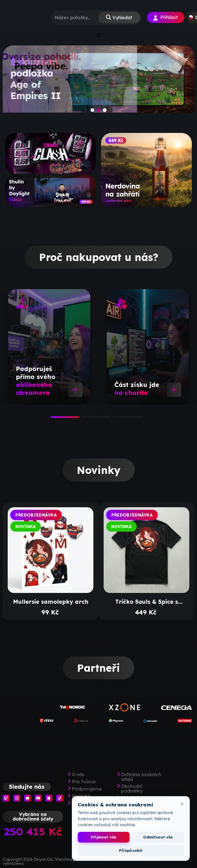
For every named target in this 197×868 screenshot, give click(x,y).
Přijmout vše (104, 837)
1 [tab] (53, 419)
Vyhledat (122, 18)
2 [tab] (85, 419)
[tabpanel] (49, 347)
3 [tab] (117, 419)
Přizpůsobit (131, 850)
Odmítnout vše (158, 837)
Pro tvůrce (84, 782)
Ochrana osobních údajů (141, 777)
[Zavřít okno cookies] (182, 804)
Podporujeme (87, 789)
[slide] (98, 83)
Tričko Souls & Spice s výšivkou (147, 602)
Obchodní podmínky (132, 789)
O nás (78, 775)
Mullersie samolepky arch (51, 602)
